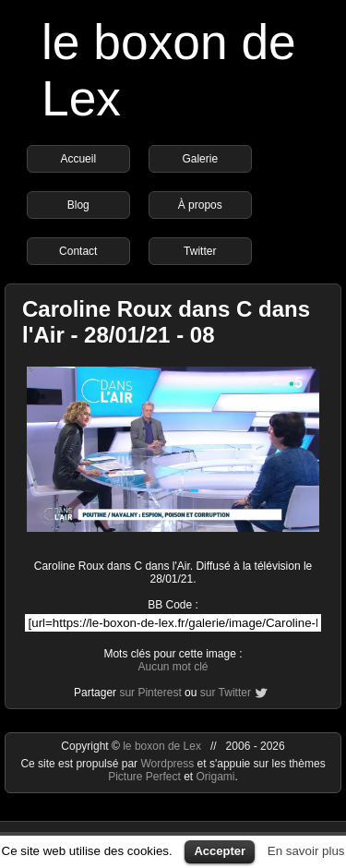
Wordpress (168, 764)
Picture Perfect (144, 777)
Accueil (78, 159)
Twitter (200, 251)
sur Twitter (226, 693)
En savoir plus (306, 851)
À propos (200, 205)
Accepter (220, 851)
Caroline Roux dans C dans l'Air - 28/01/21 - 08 (166, 322)
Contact (78, 251)
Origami (216, 777)
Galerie (200, 159)
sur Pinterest (150, 693)
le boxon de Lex (162, 746)
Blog (78, 205)
